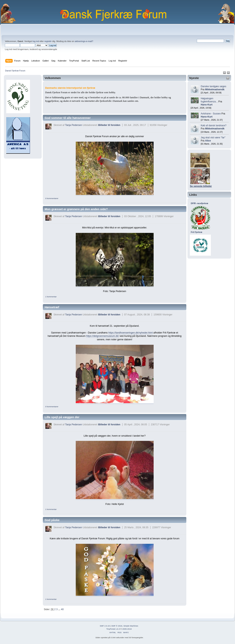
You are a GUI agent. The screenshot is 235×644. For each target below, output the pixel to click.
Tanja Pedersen (73, 125)
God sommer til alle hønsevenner (68, 118)
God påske (52, 520)
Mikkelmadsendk (215, 89)
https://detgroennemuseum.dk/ (102, 336)
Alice (208, 141)
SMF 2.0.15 (105, 626)
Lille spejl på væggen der (62, 417)
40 (62, 609)
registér (48, 41)
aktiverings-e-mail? (84, 41)
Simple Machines (131, 626)
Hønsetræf (52, 307)
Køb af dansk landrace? (214, 125)
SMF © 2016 (117, 626)
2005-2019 (127, 629)
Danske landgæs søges (213, 86)
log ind (36, 41)
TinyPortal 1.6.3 (113, 629)
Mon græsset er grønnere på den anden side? (76, 209)
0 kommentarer (52, 198)
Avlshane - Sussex (211, 114)
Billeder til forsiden (109, 125)
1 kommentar (51, 297)
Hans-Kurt (207, 105)
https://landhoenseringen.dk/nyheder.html (130, 333)
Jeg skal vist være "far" (213, 138)
